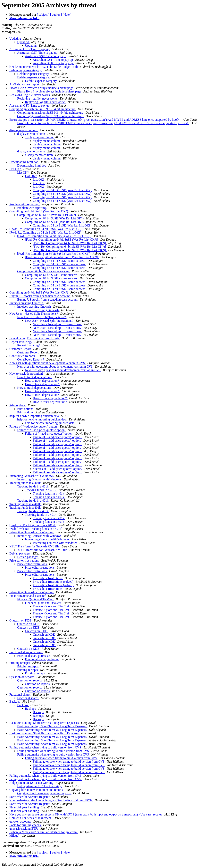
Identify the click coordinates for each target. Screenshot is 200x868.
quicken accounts (21, 821)
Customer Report (21, 349)
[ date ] (67, 15)
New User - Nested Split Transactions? (34, 314)
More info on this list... (24, 18)
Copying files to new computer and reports (37, 790)
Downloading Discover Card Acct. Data (35, 338)
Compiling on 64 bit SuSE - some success (59, 261)
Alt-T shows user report (25, 84)
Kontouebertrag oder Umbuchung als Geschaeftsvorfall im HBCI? (51, 800)
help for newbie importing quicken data (34, 416)
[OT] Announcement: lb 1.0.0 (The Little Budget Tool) (44, 67)
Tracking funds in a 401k (25, 483)
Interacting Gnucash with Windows (32, 476)
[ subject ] (43, 15)
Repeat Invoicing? (21, 342)
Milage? (15, 836)
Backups (15, 702)
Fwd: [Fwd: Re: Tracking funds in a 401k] (36, 529)
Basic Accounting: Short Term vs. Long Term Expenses (44, 723)
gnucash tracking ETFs (24, 829)
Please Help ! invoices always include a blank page (42, 88)
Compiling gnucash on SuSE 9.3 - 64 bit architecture (43, 109)
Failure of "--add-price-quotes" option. (34, 426)
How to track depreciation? (27, 374)
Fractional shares (20, 694)
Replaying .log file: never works (30, 95)
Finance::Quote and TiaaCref (28, 596)
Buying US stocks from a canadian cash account (40, 296)
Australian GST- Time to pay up (30, 49)
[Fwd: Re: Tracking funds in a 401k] (33, 525)
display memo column (24, 130)
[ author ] (56, 15)
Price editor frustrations (25, 560)
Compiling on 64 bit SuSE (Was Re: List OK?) (62, 190)
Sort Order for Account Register (30, 797)
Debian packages (20, 553)
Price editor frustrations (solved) (54, 582)
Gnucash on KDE (21, 620)
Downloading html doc (24, 162)
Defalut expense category (26, 70)
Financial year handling (25, 807)
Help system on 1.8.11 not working (32, 783)
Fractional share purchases (26, 652)
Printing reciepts (20, 663)
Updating (16, 39)
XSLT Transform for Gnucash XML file (35, 546)
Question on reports (22, 677)
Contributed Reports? (23, 356)
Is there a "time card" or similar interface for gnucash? (44, 832)
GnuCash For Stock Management (31, 818)
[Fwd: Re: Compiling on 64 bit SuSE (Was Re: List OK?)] (46, 229)
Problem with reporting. (25, 204)
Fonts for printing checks (25, 825)
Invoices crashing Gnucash (27, 303)
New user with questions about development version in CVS (48, 363)
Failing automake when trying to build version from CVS (46, 747)
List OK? (16, 169)
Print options (18, 405)
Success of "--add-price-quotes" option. (58, 469)
